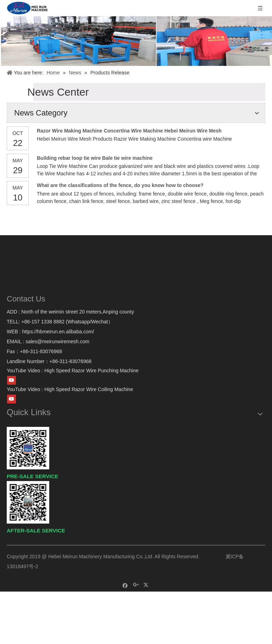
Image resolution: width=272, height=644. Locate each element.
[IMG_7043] (136, 41)
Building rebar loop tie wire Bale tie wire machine (95, 158)
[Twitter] (147, 585)
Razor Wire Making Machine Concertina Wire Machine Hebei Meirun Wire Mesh (129, 131)
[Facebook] (125, 585)
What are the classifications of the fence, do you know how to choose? (120, 185)
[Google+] (136, 585)
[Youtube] (12, 380)
